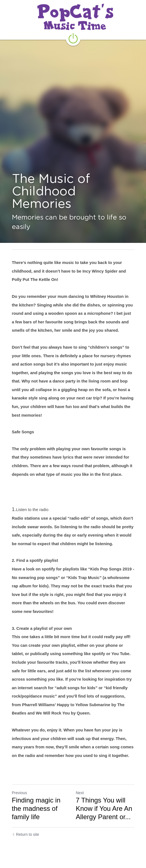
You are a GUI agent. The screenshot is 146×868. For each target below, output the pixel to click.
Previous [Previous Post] (19, 793)
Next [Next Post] (80, 793)
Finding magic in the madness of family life (36, 808)
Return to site (26, 834)
